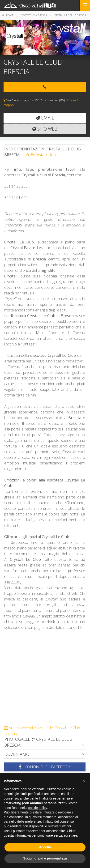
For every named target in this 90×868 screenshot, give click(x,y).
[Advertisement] (45, 680)
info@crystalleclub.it (41, 155)
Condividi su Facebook (45, 767)
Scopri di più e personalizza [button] (45, 858)
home (8, 15)
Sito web (45, 129)
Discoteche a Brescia (34, 15)
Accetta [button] (45, 847)
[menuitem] (8, 15)
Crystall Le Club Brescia (70, 15)
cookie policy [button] (38, 808)
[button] (84, 781)
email (45, 118)
